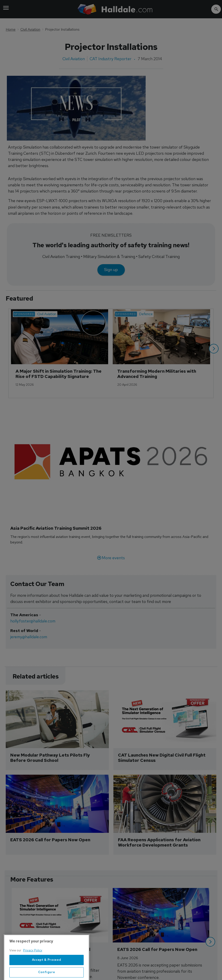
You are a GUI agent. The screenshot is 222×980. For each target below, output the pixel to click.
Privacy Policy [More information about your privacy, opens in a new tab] (33, 966)
